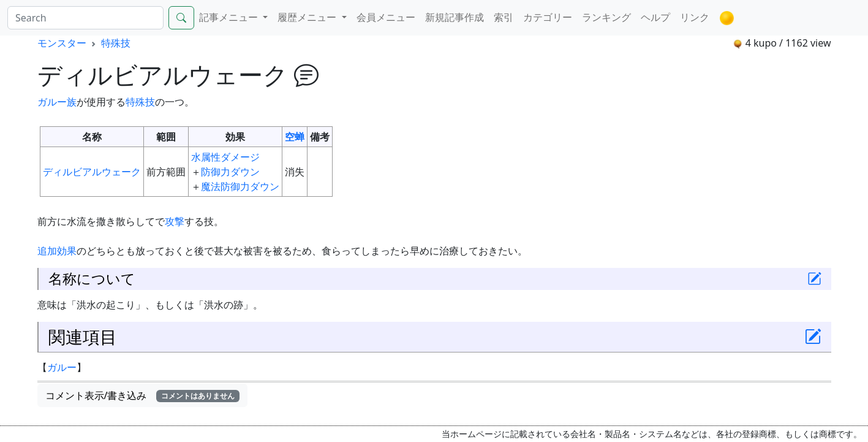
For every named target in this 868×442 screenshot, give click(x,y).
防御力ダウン (230, 172)
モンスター (62, 43)
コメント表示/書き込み (143, 395)
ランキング (606, 17)
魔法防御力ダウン (240, 186)
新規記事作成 (455, 17)
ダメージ (240, 157)
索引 (504, 17)
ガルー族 (57, 102)
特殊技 (116, 43)
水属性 (206, 157)
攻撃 (175, 221)
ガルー (62, 367)
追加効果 (57, 251)
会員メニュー (386, 17)
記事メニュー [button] (230, 17)
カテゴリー (548, 17)
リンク (695, 17)
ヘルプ (655, 17)
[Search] (85, 18)
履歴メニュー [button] (308, 17)
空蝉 (295, 137)
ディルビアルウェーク (92, 172)
